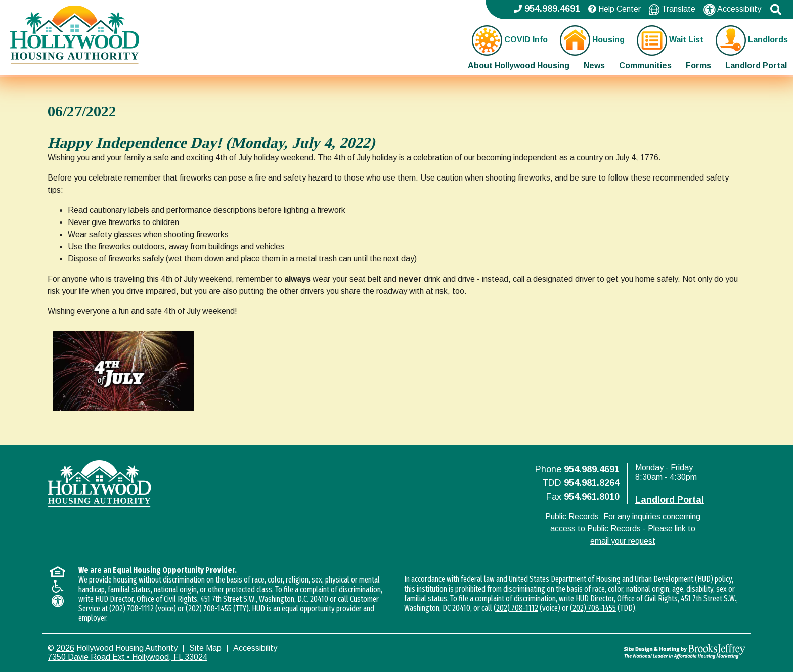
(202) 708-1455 (209, 609)
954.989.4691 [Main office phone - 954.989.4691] (547, 9)
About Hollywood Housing (519, 65)
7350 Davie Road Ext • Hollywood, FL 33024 (127, 657)
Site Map (205, 648)
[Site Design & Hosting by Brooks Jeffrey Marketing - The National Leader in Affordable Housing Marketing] (658, 651)
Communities (645, 65)
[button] (776, 10)
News (594, 65)
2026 (65, 648)
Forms (698, 65)
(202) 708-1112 (131, 609)
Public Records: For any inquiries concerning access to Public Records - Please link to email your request (623, 529)
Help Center (614, 9)
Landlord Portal (756, 65)
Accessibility (732, 10)
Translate (672, 9)
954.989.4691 (592, 469)
